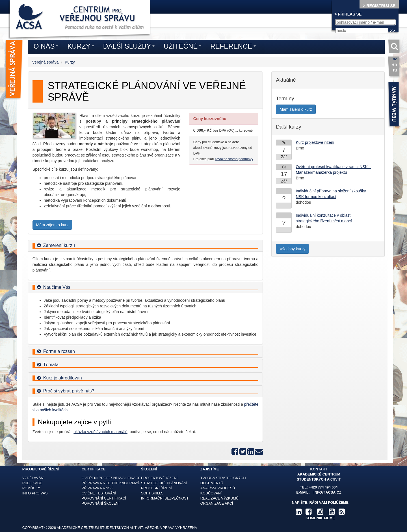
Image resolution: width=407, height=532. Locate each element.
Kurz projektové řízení (315, 142)
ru (395, 70)
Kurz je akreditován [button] (63, 378)
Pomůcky (31, 488)
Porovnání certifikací (104, 498)
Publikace (32, 483)
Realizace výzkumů (219, 498)
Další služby (130, 47)
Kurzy (70, 62)
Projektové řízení (159, 478)
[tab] (146, 246)
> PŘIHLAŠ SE (348, 14)
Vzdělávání (33, 478)
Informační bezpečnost (165, 498)
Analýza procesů (218, 488)
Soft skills (152, 493)
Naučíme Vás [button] (57, 287)
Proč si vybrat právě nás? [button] (69, 391)
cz (395, 59)
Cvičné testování (99, 493)
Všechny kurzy (292, 249)
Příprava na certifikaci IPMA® (111, 483)
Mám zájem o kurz (52, 225)
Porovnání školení (101, 503)
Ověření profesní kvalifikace (111, 478)
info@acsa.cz (327, 492)
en (395, 64)
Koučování (211, 493)
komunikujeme (320, 518)
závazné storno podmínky (234, 159)
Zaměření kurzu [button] (59, 245)
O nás (47, 47)
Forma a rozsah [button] (59, 351)
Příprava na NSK (97, 488)
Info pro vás (35, 493)
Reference (234, 47)
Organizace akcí (217, 503)
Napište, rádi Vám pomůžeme (320, 503)
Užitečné (184, 47)
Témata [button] (51, 365)
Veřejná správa (45, 62)
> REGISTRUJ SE (379, 6)
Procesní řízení (157, 488)
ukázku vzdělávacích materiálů (100, 432)
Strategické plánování (164, 483)
